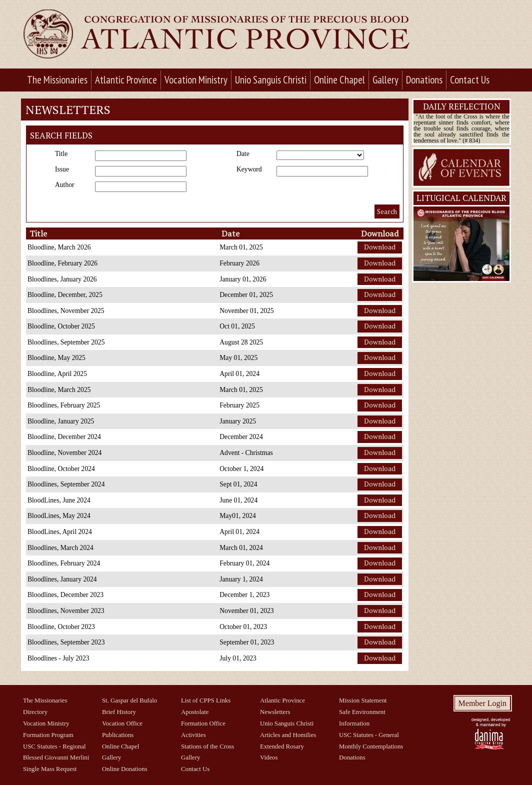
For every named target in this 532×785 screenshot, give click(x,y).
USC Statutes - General (369, 735)
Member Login (482, 703)
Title (61, 154)
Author (65, 185)
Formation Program (48, 735)
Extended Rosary (282, 746)
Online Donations (125, 769)
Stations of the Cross (207, 746)
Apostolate (195, 712)
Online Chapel (339, 80)
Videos (269, 757)
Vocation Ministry (196, 80)
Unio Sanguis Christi (271, 80)
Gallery (385, 80)
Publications (118, 735)
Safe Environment (362, 712)
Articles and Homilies (288, 735)
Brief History (119, 712)
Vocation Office (122, 723)
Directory (35, 712)
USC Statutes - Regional (54, 746)
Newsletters (275, 712)
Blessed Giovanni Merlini (56, 757)
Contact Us (470, 80)
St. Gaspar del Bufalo (129, 700)
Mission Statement (363, 700)
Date (243, 154)
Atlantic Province (126, 80)
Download (380, 247)
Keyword (249, 169)
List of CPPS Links (206, 700)
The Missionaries (57, 80)
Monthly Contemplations (371, 746)
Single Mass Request (50, 769)
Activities (193, 735)
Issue (62, 169)
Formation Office (203, 723)
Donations (424, 80)
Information (354, 723)
